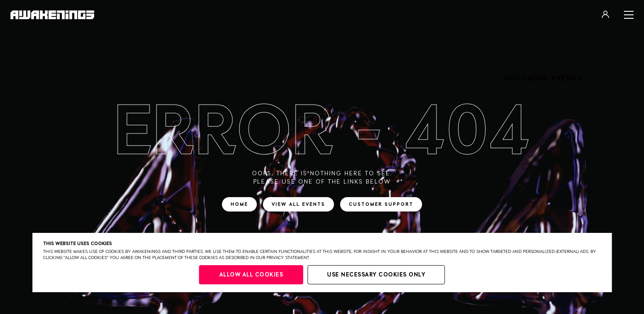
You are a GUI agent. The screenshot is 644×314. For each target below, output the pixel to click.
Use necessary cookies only (376, 275)
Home (239, 204)
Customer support (381, 204)
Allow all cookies (251, 275)
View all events (298, 204)
